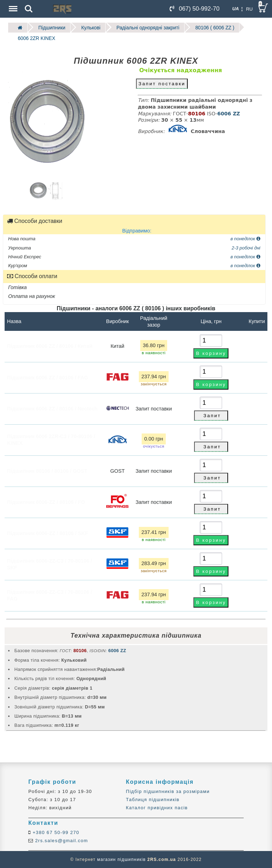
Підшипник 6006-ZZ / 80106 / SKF (48, 533)
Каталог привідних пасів (157, 808)
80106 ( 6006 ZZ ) (212, 27)
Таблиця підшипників (153, 799)
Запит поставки (162, 83)
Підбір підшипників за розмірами (168, 791)
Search (29, 9)
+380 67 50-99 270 (55, 832)
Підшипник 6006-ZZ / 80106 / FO (46, 501)
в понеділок (245, 238)
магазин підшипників (121, 860)
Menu (12, 5)
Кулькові (90, 27)
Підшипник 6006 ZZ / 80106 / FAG (48, 377)
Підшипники (51, 27)
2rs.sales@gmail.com (61, 840)
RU (250, 9)
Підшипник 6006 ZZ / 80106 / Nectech (52, 408)
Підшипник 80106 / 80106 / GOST (47, 470)
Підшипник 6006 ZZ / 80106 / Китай (50, 346)
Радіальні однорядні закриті (146, 27)
